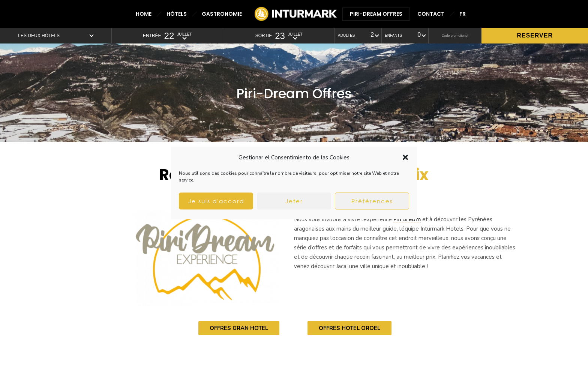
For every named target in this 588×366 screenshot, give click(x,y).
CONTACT (431, 14)
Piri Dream (407, 219)
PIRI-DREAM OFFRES (376, 14)
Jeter (294, 201)
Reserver (535, 35)
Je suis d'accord (216, 201)
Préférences (372, 201)
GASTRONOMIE (222, 14)
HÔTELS (177, 14)
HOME (144, 14)
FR (463, 14)
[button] (405, 157)
